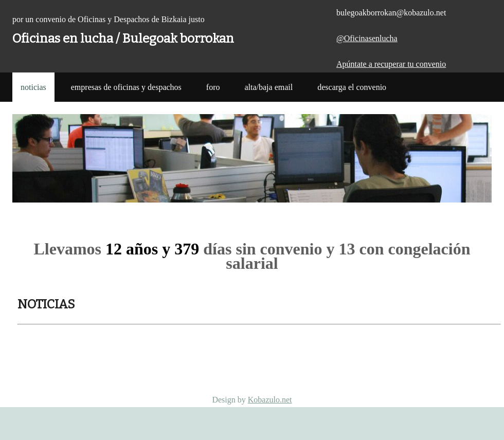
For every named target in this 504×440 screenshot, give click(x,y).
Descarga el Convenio (352, 87)
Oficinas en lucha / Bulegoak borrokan (123, 39)
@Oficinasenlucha (367, 38)
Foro (213, 87)
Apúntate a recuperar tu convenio (391, 64)
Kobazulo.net (270, 400)
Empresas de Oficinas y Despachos (126, 87)
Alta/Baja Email (268, 87)
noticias (33, 87)
